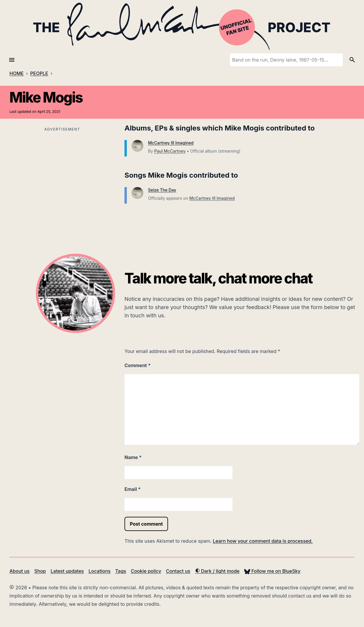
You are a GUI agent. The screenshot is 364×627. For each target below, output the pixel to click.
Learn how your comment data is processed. (263, 541)
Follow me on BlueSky (272, 571)
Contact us (178, 571)
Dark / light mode (217, 571)
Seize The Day (162, 190)
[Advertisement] (62, 174)
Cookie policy (146, 571)
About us (19, 571)
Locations (100, 571)
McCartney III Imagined (171, 143)
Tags (121, 571)
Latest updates (67, 571)
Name (133, 457)
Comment (138, 365)
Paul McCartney (170, 151)
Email (133, 489)
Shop (40, 571)
